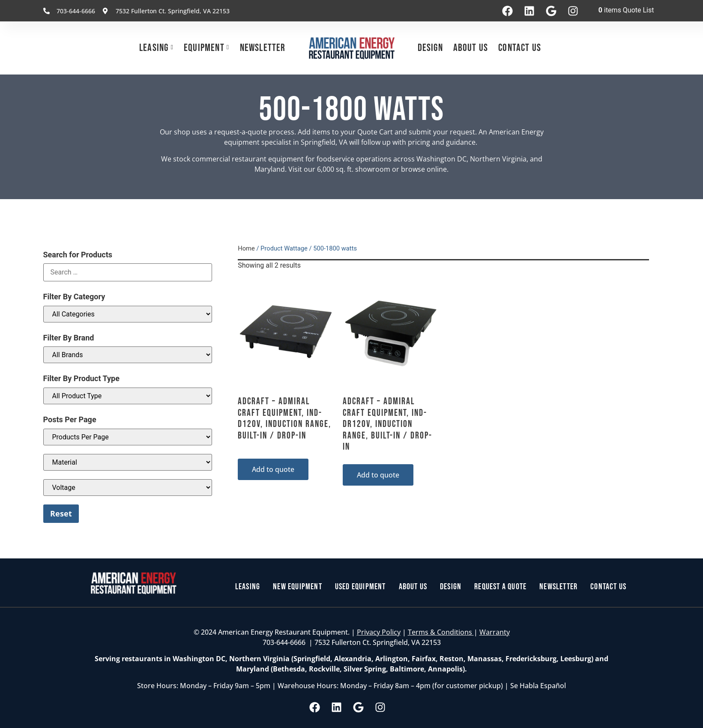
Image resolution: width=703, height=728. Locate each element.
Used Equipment (360, 587)
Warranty (495, 632)
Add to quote (273, 469)
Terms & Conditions (441, 632)
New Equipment (298, 587)
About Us (471, 48)
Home (246, 248)
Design (430, 48)
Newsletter (263, 48)
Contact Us (520, 48)
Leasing (154, 48)
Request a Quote (500, 587)
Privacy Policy (379, 632)
